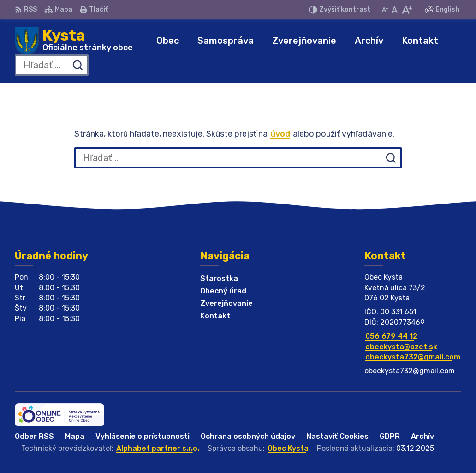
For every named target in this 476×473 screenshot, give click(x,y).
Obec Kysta (288, 448)
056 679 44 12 (391, 336)
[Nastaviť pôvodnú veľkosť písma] (395, 10)
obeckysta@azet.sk (401, 347)
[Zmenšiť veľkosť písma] (385, 10)
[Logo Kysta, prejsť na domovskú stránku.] (74, 41)
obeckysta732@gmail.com (413, 357)
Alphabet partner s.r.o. (158, 448)
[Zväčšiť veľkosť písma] (407, 10)
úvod (280, 134)
